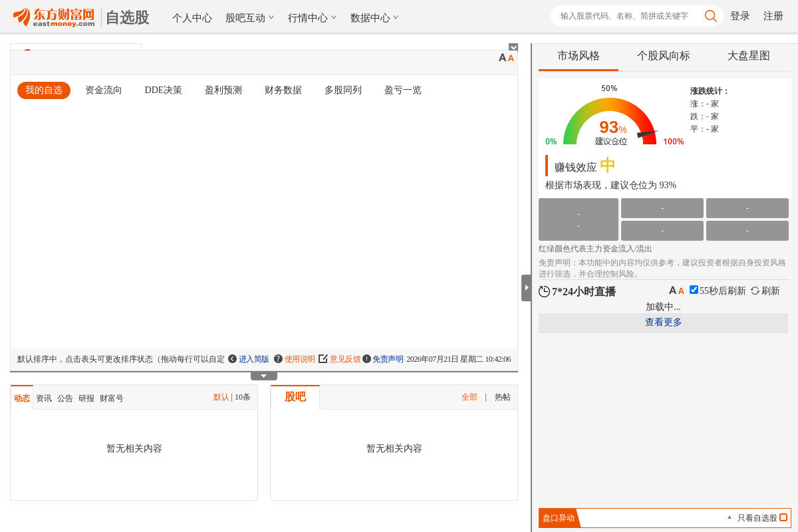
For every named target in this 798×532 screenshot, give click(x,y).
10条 (243, 397)
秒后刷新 (718, 291)
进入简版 (249, 359)
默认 (221, 397)
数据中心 (375, 18)
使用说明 (295, 359)
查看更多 (664, 322)
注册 (773, 16)
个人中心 (192, 18)
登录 (740, 16)
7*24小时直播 (577, 292)
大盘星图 (749, 56)
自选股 (127, 18)
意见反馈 (340, 359)
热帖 (503, 397)
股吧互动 (250, 18)
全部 (469, 397)
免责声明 (383, 359)
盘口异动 (559, 518)
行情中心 (313, 18)
